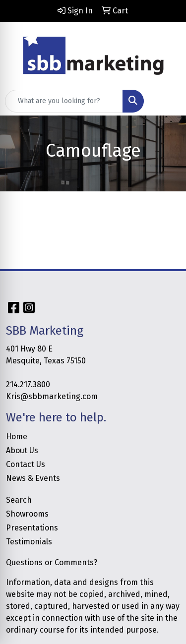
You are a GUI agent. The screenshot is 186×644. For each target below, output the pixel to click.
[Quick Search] (64, 101)
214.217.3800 (28, 384)
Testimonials (29, 542)
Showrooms (27, 514)
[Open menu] (166, 101)
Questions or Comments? (52, 562)
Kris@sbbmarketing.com (52, 396)
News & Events (33, 478)
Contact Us (26, 464)
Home (17, 437)
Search (19, 500)
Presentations (32, 528)
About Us (22, 450)
